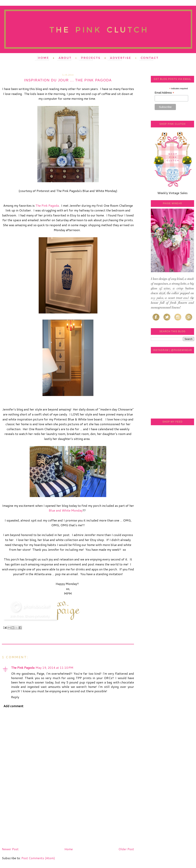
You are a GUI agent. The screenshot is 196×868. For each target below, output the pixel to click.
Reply (15, 697)
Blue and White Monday (66, 510)
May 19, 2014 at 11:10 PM (54, 668)
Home (69, 849)
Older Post (126, 849)
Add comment (13, 706)
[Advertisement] (31, 819)
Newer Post (10, 849)
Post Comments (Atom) (38, 858)
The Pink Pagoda (47, 205)
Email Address (164, 93)
